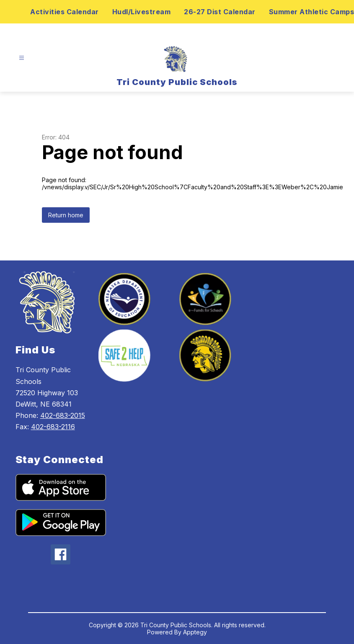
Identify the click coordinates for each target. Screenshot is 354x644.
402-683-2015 (63, 415)
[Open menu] (22, 58)
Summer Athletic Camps (312, 12)
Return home (66, 215)
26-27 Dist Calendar (220, 12)
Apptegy (195, 632)
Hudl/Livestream (142, 12)
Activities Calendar (65, 12)
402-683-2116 (53, 427)
